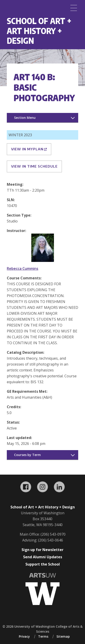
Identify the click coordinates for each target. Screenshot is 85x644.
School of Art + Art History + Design (39, 31)
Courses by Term (27, 455)
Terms (43, 636)
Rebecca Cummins (23, 268)
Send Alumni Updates (43, 557)
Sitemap (63, 636)
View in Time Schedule (34, 166)
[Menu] (74, 8)
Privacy (24, 636)
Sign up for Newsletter (42, 550)
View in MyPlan (29, 149)
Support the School (43, 564)
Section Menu (25, 118)
